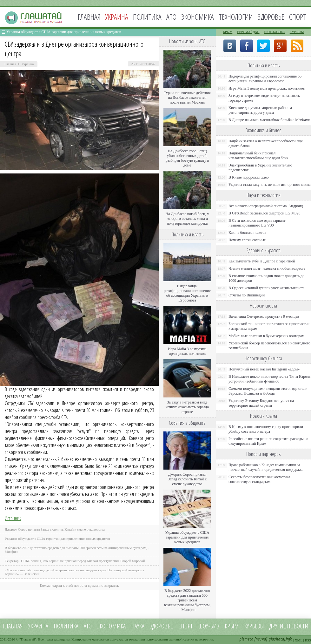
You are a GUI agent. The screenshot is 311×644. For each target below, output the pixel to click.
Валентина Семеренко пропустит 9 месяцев (264, 316)
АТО (171, 17)
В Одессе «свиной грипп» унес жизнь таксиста (267, 288)
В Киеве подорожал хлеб (249, 177)
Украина (27, 64)
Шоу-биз (209, 626)
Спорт (298, 17)
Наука (138, 626)
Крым (228, 32)
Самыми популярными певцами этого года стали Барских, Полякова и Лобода (268, 391)
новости (298, 626)
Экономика (198, 17)
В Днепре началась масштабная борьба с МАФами (269, 120)
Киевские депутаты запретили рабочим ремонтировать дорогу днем (260, 110)
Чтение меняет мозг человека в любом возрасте (267, 268)
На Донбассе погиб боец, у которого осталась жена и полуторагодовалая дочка (187, 219)
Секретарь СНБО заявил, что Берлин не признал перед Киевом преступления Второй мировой (75, 561)
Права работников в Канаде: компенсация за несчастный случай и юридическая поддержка (266, 467)
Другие (278, 626)
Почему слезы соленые (247, 240)
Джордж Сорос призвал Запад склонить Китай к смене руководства (55, 529)
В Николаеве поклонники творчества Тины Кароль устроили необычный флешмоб (269, 379)
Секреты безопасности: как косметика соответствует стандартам (259, 479)
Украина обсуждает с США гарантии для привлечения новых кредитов (64, 32)
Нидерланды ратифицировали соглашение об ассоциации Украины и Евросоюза (187, 293)
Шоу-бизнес (275, 32)
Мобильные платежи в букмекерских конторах (266, 336)
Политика (147, 17)
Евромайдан (248, 32)
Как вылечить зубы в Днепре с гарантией (262, 261)
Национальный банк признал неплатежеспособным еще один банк (258, 156)
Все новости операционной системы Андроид (266, 206)
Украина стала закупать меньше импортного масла (270, 185)
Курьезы (297, 32)
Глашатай (28, 639)
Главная (89, 17)
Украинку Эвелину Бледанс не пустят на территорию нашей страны (261, 403)
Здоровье (271, 17)
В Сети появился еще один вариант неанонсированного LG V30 (257, 223)
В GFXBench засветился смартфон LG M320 (265, 213)
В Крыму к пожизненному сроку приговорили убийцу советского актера (266, 429)
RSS (308, 640)
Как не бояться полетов (247, 233)
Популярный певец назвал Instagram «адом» (264, 369)
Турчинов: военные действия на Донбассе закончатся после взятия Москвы (187, 98)
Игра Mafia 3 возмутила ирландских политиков (187, 351)
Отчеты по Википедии (247, 295)
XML (299, 640)
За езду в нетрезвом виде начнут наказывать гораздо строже (187, 407)
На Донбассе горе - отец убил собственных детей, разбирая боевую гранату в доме (187, 158)
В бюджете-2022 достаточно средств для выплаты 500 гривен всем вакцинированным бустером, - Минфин (187, 600)
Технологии (236, 17)
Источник (13, 518)
